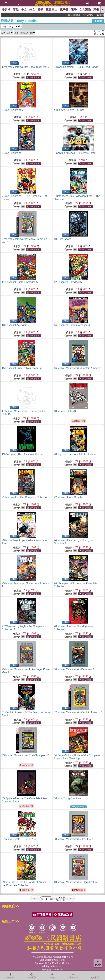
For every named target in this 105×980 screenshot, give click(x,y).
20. (75, 454)
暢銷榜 (6, 10)
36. (67, 798)
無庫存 (16, 78)
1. (26, 67)
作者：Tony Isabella (12, 26)
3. (13, 110)
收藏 (52, 976)
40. (76, 882)
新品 (16, 10)
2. (76, 67)
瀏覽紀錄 (73, 976)
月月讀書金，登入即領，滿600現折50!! (92, 15)
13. (16, 325)
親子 (74, 10)
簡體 (40, 10)
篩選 (98, 21)
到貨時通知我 (79, 807)
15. (22, 368)
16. (78, 368)
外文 (32, 10)
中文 (24, 10)
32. (78, 712)
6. (75, 153)
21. (25, 497)
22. (69, 497)
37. (19, 839)
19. (24, 454)
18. (65, 411)
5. (13, 153)
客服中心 (31, 976)
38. (74, 839)
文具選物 (85, 10)
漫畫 (96, 10)
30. (75, 669)
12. (68, 282)
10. (62, 239)
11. (20, 282)
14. (72, 325)
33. (26, 755)
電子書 (64, 10)
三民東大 (52, 10)
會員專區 (94, 976)
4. (69, 110)
